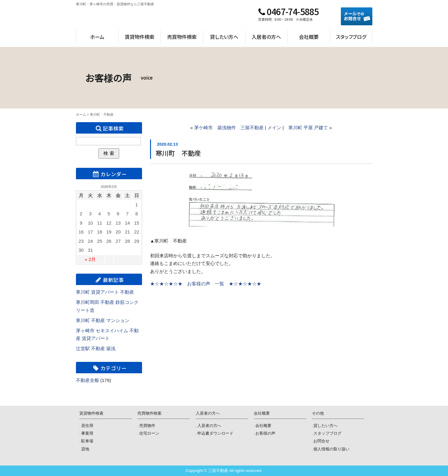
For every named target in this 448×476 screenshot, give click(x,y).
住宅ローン (149, 433)
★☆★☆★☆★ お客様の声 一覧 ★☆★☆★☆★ (206, 284)
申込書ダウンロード (215, 433)
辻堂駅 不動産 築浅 (96, 348)
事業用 (87, 433)
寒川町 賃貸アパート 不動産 (105, 292)
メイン (274, 128)
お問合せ (321, 441)
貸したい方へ (224, 37)
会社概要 (309, 37)
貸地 (85, 449)
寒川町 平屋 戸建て (308, 128)
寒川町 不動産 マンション (103, 320)
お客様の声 (265, 433)
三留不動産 (113, 16)
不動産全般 (88, 380)
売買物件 (147, 426)
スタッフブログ (351, 37)
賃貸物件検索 (140, 37)
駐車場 (87, 441)
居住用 (87, 426)
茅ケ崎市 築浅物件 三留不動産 (229, 128)
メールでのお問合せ (357, 16)
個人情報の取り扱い (331, 449)
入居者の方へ (266, 37)
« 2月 (90, 259)
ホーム (97, 37)
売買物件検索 (182, 37)
